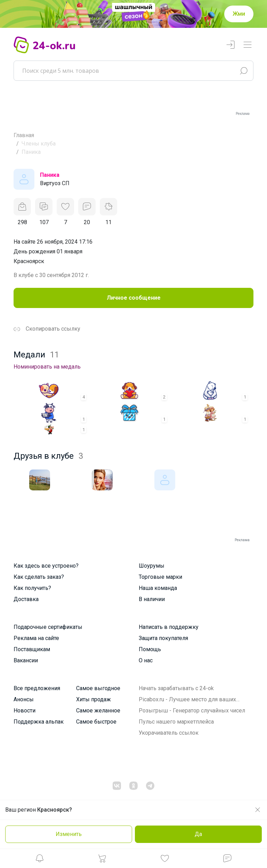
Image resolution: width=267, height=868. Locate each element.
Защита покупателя (163, 638)
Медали (36, 355)
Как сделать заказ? (39, 577)
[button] (40, 860)
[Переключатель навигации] (248, 45)
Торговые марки (160, 577)
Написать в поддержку (169, 627)
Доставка (26, 599)
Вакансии (26, 660)
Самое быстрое (96, 722)
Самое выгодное (98, 688)
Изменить (69, 834)
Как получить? (32, 588)
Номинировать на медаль (47, 367)
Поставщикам (32, 649)
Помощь (150, 649)
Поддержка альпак (39, 722)
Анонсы (24, 699)
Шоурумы (152, 566)
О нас (146, 660)
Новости (25, 711)
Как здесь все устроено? (46, 566)
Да (198, 834)
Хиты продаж (94, 699)
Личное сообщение (134, 298)
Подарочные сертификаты (48, 627)
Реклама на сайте (36, 638)
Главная (24, 135)
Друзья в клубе (48, 456)
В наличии (152, 599)
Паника (50, 175)
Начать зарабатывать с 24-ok (176, 688)
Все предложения (37, 688)
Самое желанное (98, 711)
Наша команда (158, 588)
